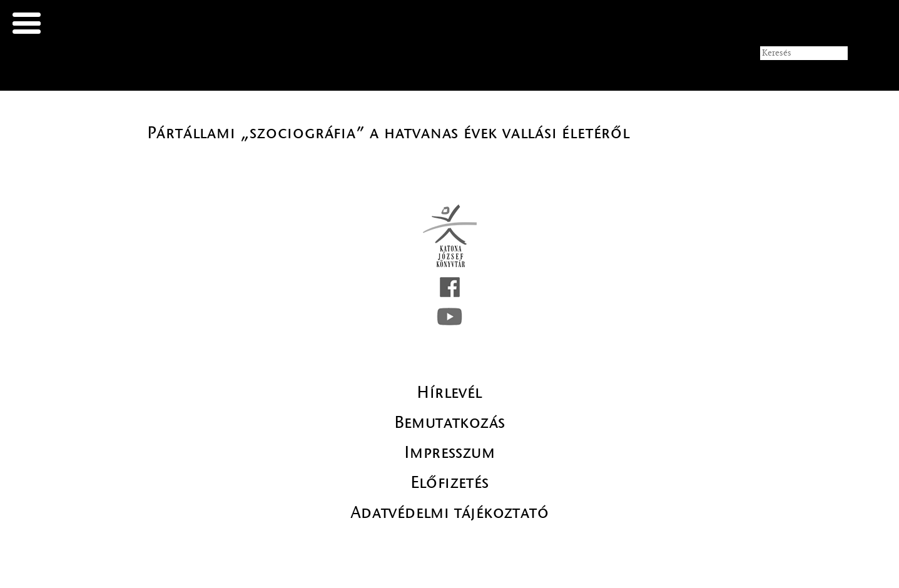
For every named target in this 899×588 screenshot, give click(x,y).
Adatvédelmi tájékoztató (449, 512)
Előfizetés (450, 482)
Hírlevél (449, 392)
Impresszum (449, 452)
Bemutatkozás (450, 422)
